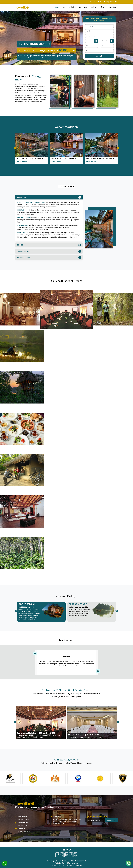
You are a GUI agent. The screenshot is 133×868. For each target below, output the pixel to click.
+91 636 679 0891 (96, 2)
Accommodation (69, 7)
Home (57, 7)
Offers (102, 7)
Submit (99, 56)
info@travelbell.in (111, 2)
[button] (97, 662)
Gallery (93, 7)
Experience (83, 7)
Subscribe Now (112, 838)
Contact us (112, 7)
